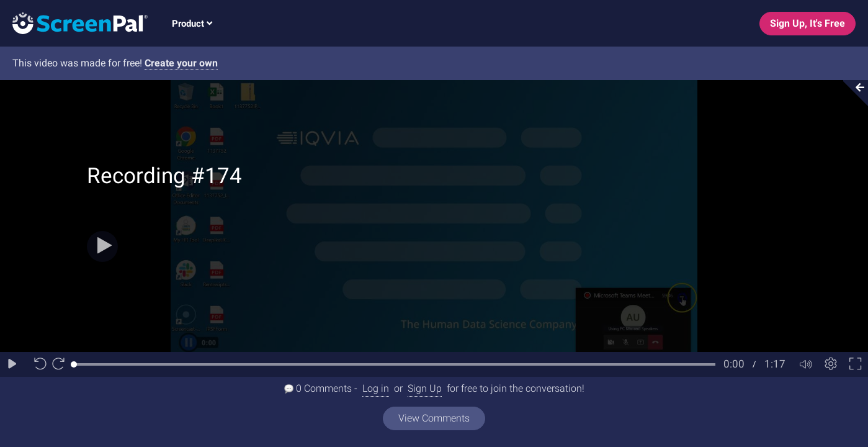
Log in (376, 388)
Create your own (181, 63)
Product (192, 24)
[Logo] (74, 23)
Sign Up (425, 388)
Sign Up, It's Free (808, 23)
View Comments (434, 418)
